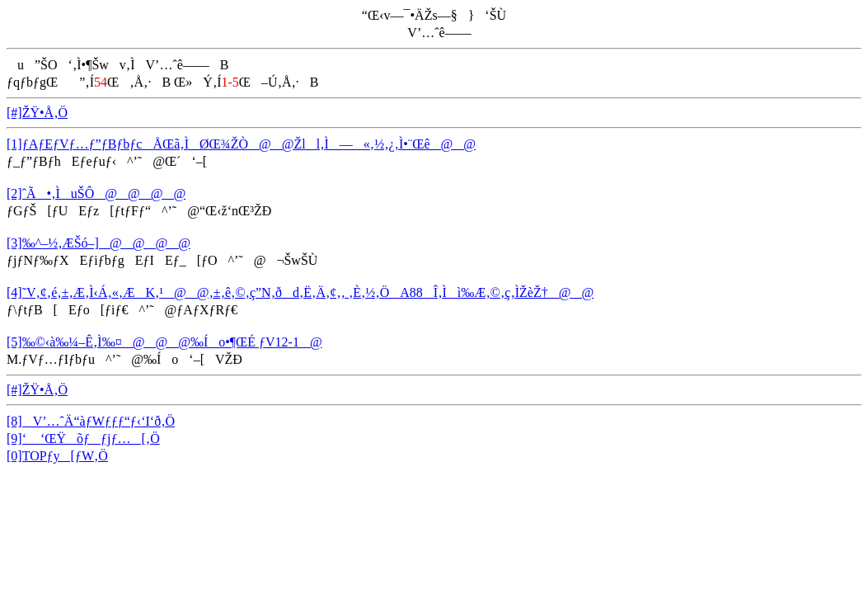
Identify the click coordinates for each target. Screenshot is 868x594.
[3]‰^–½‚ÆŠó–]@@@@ (99, 243)
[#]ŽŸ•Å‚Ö (37, 113)
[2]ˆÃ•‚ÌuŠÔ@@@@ (96, 193)
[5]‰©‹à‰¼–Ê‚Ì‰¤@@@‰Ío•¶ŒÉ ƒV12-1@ (164, 342)
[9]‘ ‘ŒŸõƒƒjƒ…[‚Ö (83, 438)
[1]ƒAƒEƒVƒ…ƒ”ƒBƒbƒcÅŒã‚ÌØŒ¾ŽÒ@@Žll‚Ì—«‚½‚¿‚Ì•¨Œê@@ (241, 144)
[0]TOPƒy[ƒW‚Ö (57, 456)
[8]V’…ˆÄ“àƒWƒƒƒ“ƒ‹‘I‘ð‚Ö (91, 421)
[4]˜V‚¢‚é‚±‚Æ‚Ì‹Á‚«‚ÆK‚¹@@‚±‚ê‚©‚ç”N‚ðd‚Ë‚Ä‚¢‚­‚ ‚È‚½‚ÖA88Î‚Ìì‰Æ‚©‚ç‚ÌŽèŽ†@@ (300, 292)
